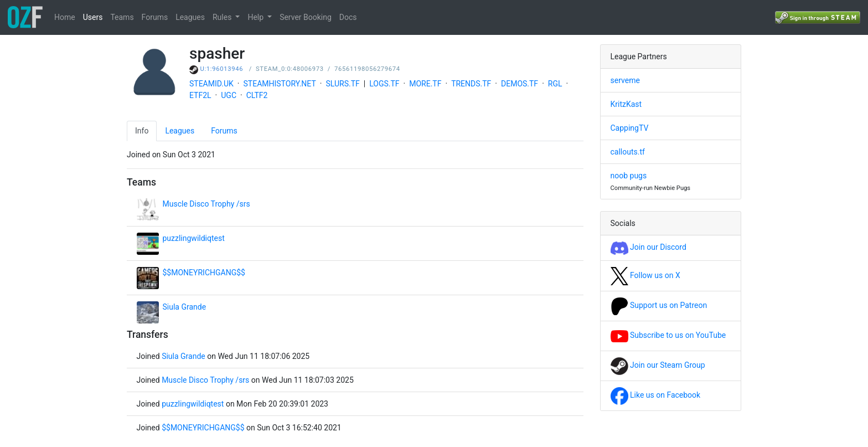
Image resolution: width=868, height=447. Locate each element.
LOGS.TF (384, 84)
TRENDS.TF (471, 84)
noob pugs (629, 176)
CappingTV (630, 128)
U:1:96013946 (222, 69)
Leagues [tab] (180, 131)
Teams (122, 17)
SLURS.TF (342, 84)
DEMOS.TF (520, 84)
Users (93, 17)
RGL (555, 84)
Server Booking (306, 17)
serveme (625, 80)
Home (65, 17)
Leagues (190, 17)
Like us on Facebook (656, 395)
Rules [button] (223, 17)
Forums (155, 17)
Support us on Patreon (659, 305)
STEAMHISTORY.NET (280, 84)
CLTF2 (257, 95)
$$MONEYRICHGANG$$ (204, 273)
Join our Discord (649, 247)
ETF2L (200, 95)
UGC (229, 95)
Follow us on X (645, 275)
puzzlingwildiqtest (194, 238)
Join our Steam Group (658, 365)
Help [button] (256, 17)
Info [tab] (142, 131)
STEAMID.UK (211, 84)
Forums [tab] (224, 131)
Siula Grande (185, 307)
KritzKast (626, 104)
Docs (348, 17)
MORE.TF (425, 84)
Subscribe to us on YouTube (668, 335)
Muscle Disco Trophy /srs (206, 204)
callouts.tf (628, 152)
